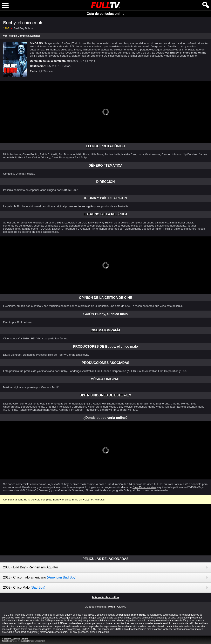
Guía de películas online (105, 14)
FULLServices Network (18, 639)
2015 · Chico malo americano (40, 577)
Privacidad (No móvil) (37, 641)
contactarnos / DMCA (77, 629)
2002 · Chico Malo (24, 587)
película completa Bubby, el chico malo (55, 500)
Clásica (122, 607)
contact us (103, 632)
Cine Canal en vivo (144, 487)
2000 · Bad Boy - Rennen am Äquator (31, 567)
